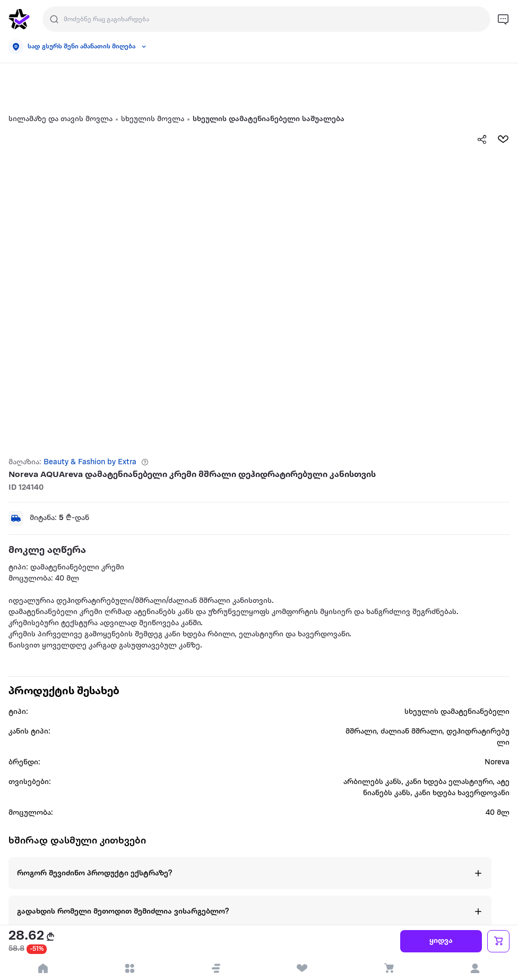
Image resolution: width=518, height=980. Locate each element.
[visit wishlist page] (302, 968)
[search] (54, 19)
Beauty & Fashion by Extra (90, 462)
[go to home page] (19, 19)
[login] (475, 968)
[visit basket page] (389, 968)
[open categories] (130, 968)
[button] (216, 968)
